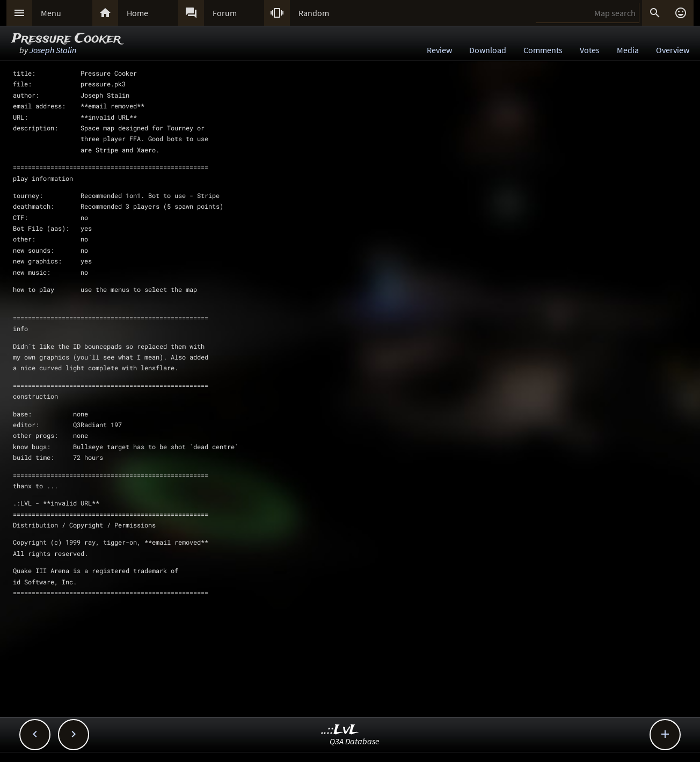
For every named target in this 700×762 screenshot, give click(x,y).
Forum (225, 13)
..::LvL (340, 730)
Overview (673, 50)
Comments (543, 50)
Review (439, 50)
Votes (590, 50)
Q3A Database (355, 741)
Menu (51, 13)
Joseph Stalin (53, 50)
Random (314, 13)
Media (628, 50)
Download (488, 50)
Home (137, 13)
